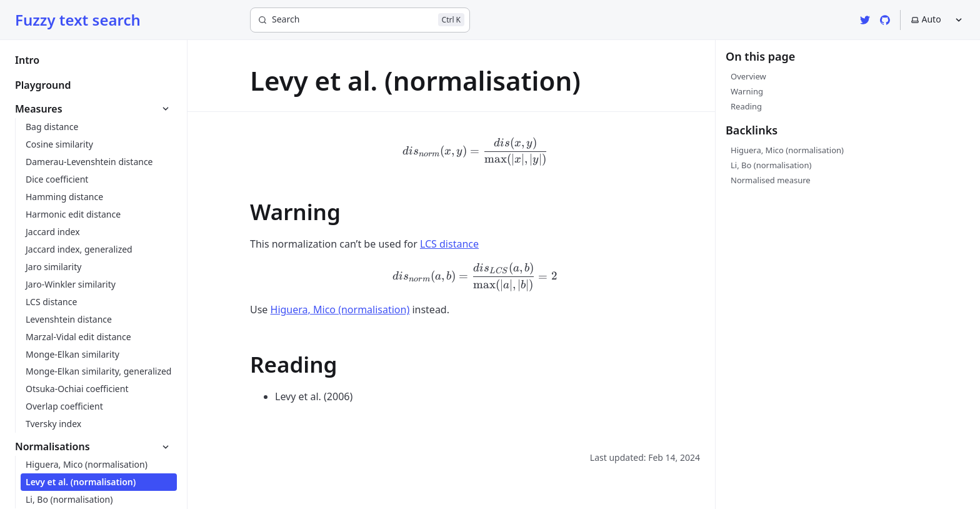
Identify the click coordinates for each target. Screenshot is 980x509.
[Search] (360, 20)
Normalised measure (771, 180)
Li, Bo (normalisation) (771, 165)
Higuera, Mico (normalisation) (787, 150)
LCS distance (449, 244)
